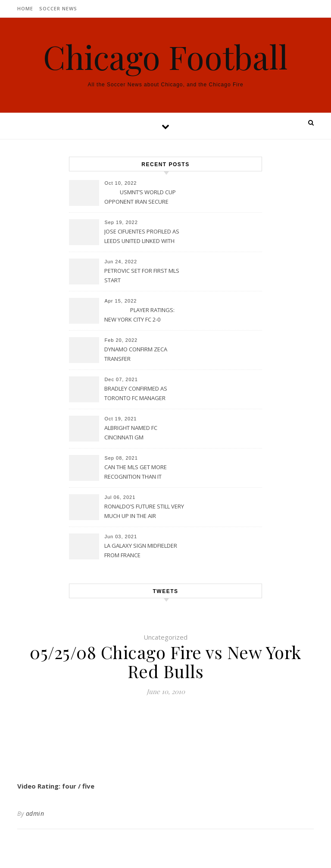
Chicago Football (165, 57)
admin (35, 813)
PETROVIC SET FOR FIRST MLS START (142, 275)
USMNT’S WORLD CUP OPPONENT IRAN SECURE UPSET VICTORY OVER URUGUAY (140, 198)
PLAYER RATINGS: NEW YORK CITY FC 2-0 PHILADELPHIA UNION (139, 316)
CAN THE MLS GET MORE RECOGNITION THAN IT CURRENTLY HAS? (136, 473)
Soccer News (58, 8)
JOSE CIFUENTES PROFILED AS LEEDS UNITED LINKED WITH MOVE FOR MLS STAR (142, 237)
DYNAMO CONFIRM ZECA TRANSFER (136, 354)
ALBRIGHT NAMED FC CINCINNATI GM (131, 432)
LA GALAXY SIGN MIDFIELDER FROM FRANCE (141, 550)
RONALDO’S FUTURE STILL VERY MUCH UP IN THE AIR (144, 511)
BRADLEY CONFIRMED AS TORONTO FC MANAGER (136, 393)
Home (25, 8)
